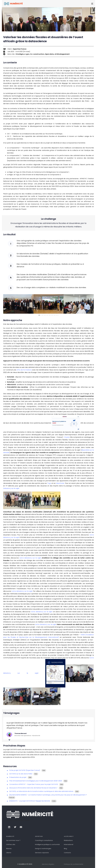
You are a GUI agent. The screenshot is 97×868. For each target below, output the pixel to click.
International (69, 844)
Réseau (9, 849)
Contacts (67, 853)
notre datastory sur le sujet (30, 558)
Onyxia (67, 437)
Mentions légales (48, 864)
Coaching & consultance (44, 840)
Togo (49, 483)
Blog (66, 849)
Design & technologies (43, 849)
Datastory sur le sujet (11, 488)
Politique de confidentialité (74, 864)
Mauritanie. (60, 483)
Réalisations (68, 840)
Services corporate (42, 853)
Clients (9, 853)
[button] (5, 304)
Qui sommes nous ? (13, 840)
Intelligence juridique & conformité (47, 844)
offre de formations (24, 370)
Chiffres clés (11, 844)
